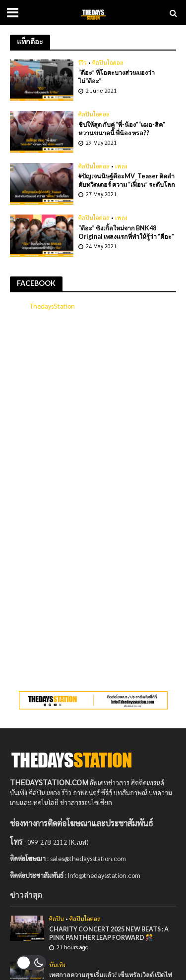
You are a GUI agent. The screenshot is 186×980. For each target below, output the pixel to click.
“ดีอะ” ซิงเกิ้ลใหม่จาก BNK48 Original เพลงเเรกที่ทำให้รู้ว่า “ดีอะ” (126, 232)
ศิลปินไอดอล (108, 63)
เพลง (121, 166)
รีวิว (83, 63)
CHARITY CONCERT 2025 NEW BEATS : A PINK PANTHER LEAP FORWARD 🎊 (109, 933)
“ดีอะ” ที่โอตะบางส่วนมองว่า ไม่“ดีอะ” (117, 77)
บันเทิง (57, 965)
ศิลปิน (57, 919)
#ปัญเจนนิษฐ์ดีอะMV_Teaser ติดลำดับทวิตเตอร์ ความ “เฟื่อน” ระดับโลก (127, 180)
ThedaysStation (52, 306)
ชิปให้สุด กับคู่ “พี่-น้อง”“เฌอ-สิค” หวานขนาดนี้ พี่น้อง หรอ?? (122, 129)
